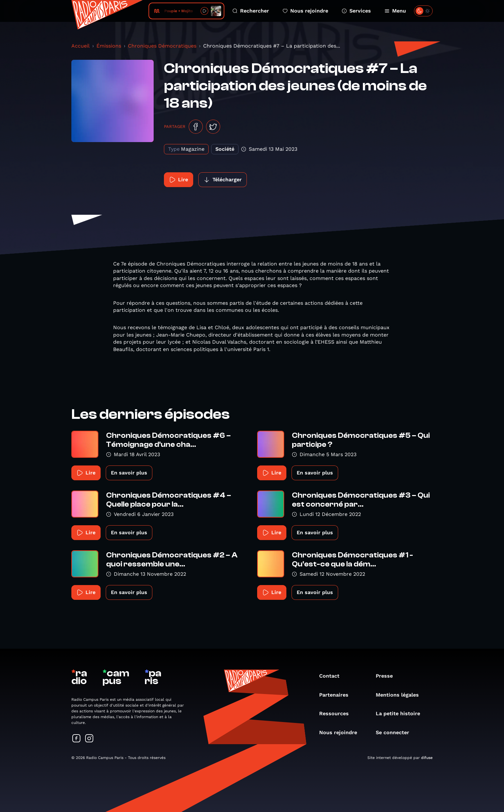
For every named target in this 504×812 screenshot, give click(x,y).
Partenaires (337, 695)
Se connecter (396, 732)
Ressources (337, 713)
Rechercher (251, 11)
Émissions (109, 46)
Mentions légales (401, 695)
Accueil (81, 46)
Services (356, 11)
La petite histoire (401, 713)
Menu (395, 11)
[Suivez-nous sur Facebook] (76, 739)
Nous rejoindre (305, 11)
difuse (427, 758)
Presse (387, 676)
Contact (333, 676)
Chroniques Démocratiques (162, 46)
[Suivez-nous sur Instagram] (89, 739)
